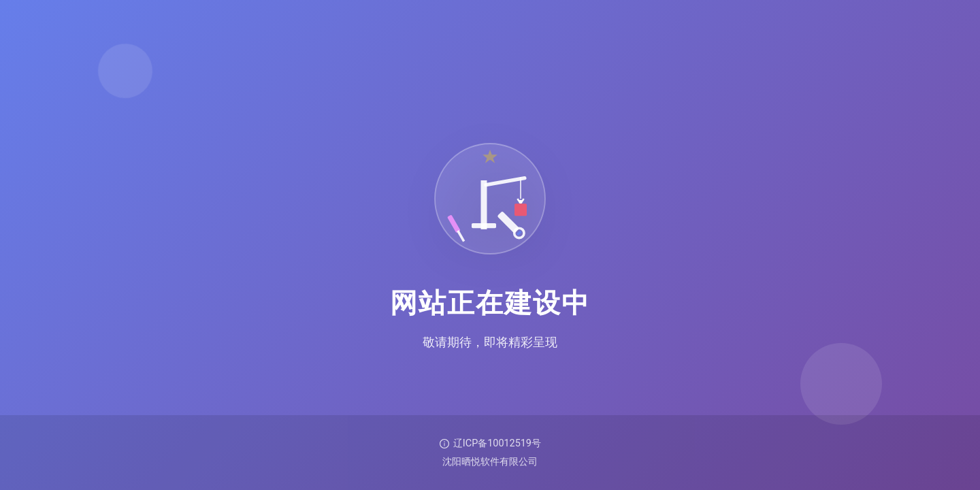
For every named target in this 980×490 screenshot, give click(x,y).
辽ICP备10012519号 (490, 443)
